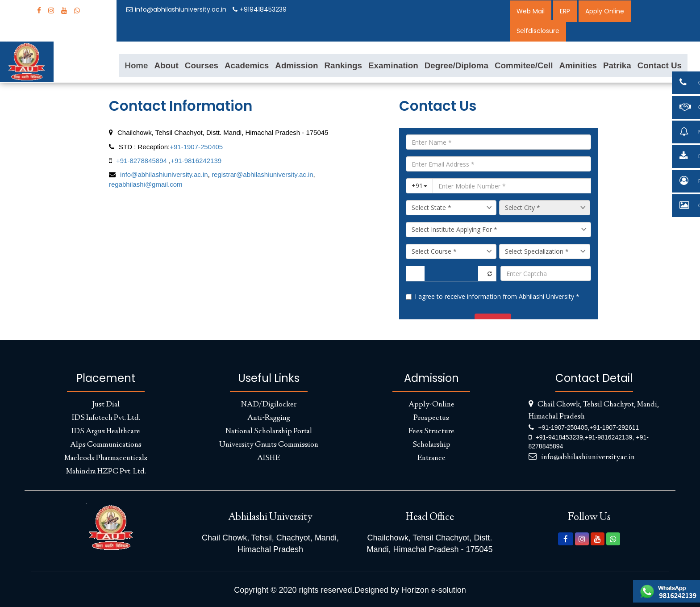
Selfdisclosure (538, 31)
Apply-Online (431, 405)
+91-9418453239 (559, 437)
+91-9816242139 (196, 161)
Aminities (578, 65)
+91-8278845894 (142, 161)
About (167, 65)
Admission (296, 65)
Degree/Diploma (456, 65)
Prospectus (431, 418)
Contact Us (660, 65)
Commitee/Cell (524, 65)
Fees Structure (431, 431)
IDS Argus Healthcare (106, 431)
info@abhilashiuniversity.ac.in (176, 9)
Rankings (343, 65)
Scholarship (431, 445)
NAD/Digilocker (269, 405)
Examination (393, 65)
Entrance (431, 458)
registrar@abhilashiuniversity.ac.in (262, 174)
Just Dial (106, 405)
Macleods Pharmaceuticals (106, 458)
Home (136, 65)
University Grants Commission (269, 445)
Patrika (617, 65)
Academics (247, 65)
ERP (565, 11)
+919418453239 (260, 9)
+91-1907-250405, (564, 427)
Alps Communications (106, 445)
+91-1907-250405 (196, 147)
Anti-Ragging (269, 418)
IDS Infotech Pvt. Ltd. (106, 418)
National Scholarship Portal (269, 431)
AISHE (269, 458)
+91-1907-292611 (614, 427)
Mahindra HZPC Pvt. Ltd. (106, 472)
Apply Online (605, 11)
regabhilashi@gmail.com (146, 184)
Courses (202, 65)
